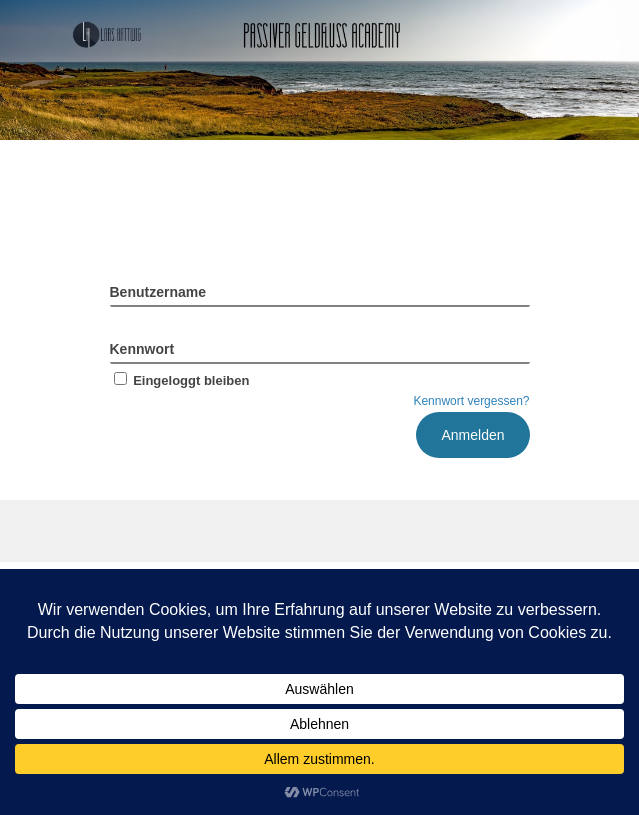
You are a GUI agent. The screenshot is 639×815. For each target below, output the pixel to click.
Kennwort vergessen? (471, 401)
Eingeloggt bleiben (180, 380)
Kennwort (142, 349)
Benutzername (158, 292)
